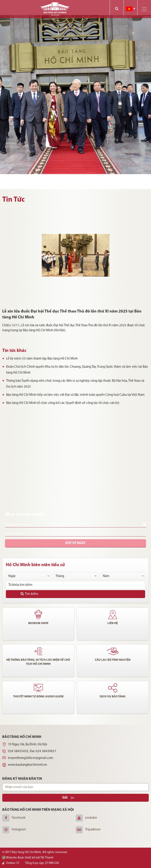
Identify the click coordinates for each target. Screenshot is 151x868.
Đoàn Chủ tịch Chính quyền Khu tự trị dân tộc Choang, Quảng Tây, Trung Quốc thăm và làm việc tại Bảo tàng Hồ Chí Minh (75, 370)
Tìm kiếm (29, 594)
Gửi (68, 798)
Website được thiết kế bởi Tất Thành (28, 857)
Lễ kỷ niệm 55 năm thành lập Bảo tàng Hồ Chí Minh (40, 359)
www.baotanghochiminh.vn (27, 765)
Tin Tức (13, 200)
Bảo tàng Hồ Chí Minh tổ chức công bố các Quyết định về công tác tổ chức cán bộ (61, 403)
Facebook (19, 818)
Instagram (19, 830)
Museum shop (38, 623)
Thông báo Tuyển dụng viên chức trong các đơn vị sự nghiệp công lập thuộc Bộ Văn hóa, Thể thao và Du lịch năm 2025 (73, 384)
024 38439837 (46, 751)
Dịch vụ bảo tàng (113, 697)
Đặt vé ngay (75, 543)
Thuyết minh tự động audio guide (38, 697)
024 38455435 (18, 751)
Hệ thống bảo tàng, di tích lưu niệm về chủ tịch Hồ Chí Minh (38, 662)
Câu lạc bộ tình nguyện (113, 660)
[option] (75, 95)
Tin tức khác (14, 351)
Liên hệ (113, 623)
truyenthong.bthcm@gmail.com (31, 758)
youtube (91, 818)
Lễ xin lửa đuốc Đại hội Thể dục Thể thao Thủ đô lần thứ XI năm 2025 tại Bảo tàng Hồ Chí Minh (72, 314)
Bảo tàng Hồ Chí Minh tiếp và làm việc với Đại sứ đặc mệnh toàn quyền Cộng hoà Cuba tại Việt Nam (74, 395)
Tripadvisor (93, 830)
